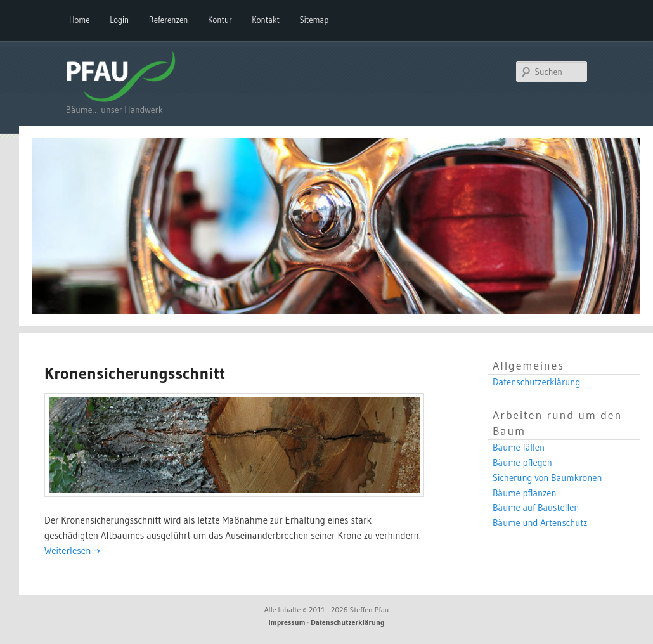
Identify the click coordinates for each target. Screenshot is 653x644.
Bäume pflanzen (525, 493)
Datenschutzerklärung (536, 382)
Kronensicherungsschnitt (135, 373)
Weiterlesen (72, 551)
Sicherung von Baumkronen (547, 478)
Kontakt (266, 20)
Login (119, 20)
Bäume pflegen (522, 463)
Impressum (287, 622)
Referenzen (169, 20)
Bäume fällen (519, 448)
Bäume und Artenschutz (540, 523)
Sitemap (314, 20)
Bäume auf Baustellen (536, 508)
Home (80, 20)
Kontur (220, 20)
